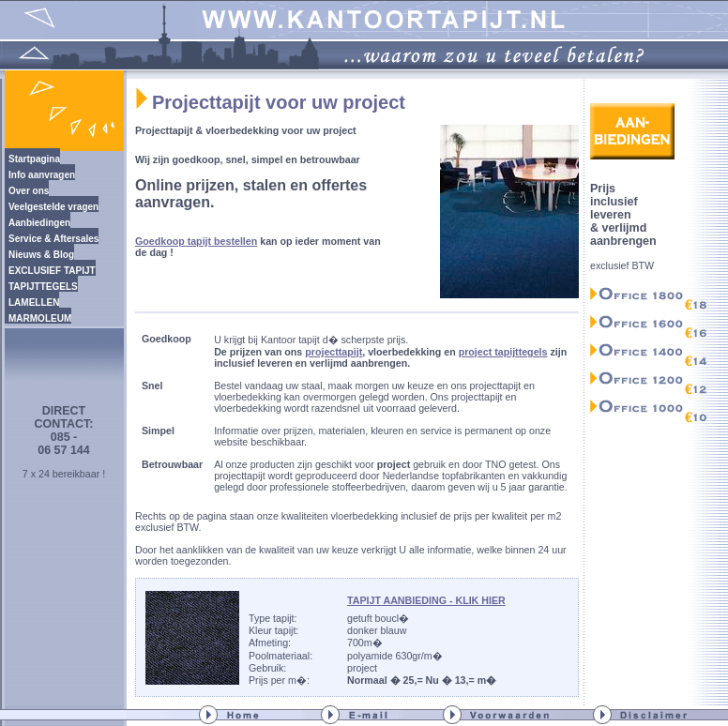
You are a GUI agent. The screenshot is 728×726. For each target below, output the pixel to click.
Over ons (29, 191)
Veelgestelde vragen (53, 207)
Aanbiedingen (39, 223)
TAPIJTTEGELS (43, 287)
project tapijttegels (503, 352)
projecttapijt (334, 352)
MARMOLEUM (40, 318)
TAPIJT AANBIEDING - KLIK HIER (426, 600)
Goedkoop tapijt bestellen (196, 241)
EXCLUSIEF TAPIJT (52, 271)
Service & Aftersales (53, 239)
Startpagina (34, 159)
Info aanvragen (42, 175)
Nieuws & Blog (41, 255)
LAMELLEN (34, 302)
